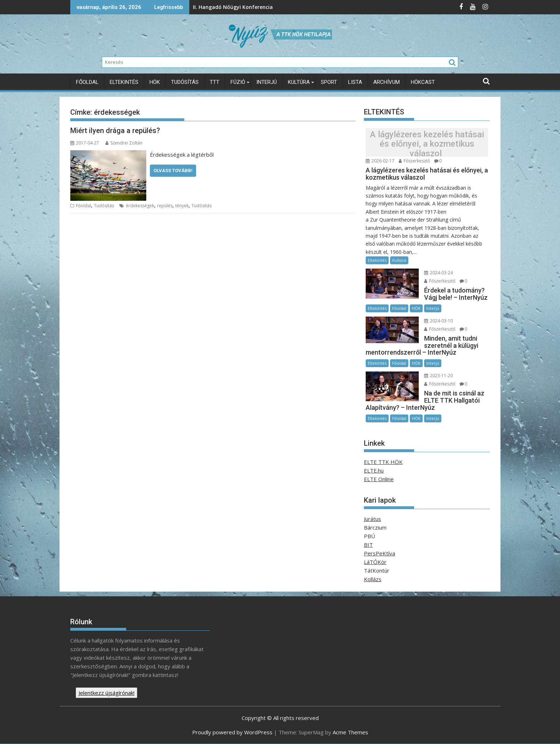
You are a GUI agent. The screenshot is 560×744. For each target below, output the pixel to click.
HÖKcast (423, 82)
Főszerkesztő (414, 161)
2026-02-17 (380, 161)
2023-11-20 (438, 376)
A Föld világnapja (315, 7)
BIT (368, 544)
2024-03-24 (438, 273)
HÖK (155, 82)
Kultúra (299, 82)
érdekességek (140, 206)
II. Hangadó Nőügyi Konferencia (192, 7)
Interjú (267, 82)
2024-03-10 (438, 321)
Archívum (386, 82)
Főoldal (87, 82)
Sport (329, 82)
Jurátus (372, 518)
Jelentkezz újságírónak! (106, 692)
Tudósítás (185, 82)
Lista (355, 82)
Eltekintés (124, 82)
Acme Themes (350, 732)
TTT (215, 82)
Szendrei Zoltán (124, 143)
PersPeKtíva (379, 553)
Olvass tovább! (173, 170)
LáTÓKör (375, 561)
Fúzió (238, 82)
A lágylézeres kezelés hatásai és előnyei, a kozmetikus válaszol (427, 144)
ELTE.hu (374, 470)
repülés (165, 206)
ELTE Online (379, 479)
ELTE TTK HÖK (383, 462)
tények (182, 206)
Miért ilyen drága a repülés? (115, 131)
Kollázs (373, 579)
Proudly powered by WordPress (232, 732)
